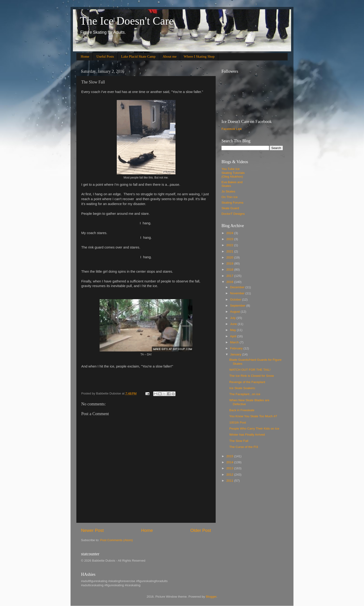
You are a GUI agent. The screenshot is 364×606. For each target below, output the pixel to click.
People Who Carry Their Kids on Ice (254, 429)
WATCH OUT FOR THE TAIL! (250, 370)
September (238, 306)
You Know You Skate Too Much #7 (253, 416)
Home (85, 56)
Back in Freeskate (242, 410)
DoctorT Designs (233, 214)
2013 (230, 468)
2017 (230, 276)
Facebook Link (232, 129)
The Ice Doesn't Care (127, 21)
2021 (230, 251)
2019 (230, 263)
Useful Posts (105, 56)
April (234, 336)
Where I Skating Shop (199, 56)
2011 (230, 481)
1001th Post (238, 422)
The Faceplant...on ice (245, 394)
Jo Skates (228, 191)
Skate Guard (230, 208)
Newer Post (92, 530)
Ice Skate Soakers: (242, 388)
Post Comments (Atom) (117, 540)
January (236, 354)
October (236, 300)
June (234, 324)
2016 (230, 282)
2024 (230, 233)
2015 (230, 456)
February (237, 348)
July (233, 318)
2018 (230, 270)
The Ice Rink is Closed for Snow (252, 376)
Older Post (201, 530)
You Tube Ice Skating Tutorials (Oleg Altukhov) (233, 173)
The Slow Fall (239, 441)
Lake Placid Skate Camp (138, 56)
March (235, 342)
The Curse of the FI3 (244, 447)
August (235, 312)
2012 (230, 475)
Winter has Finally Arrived (247, 435)
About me (170, 56)
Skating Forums (232, 203)
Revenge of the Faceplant (247, 382)
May (233, 330)
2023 (230, 239)
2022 (230, 245)
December (238, 287)
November (238, 293)
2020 (230, 257)
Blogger (211, 597)
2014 (230, 462)
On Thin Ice (230, 197)
